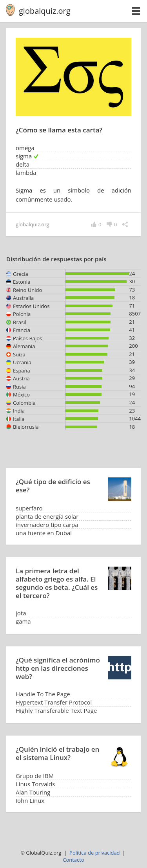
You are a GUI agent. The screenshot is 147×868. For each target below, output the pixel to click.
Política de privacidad (94, 853)
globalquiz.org (45, 11)
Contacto (73, 860)
